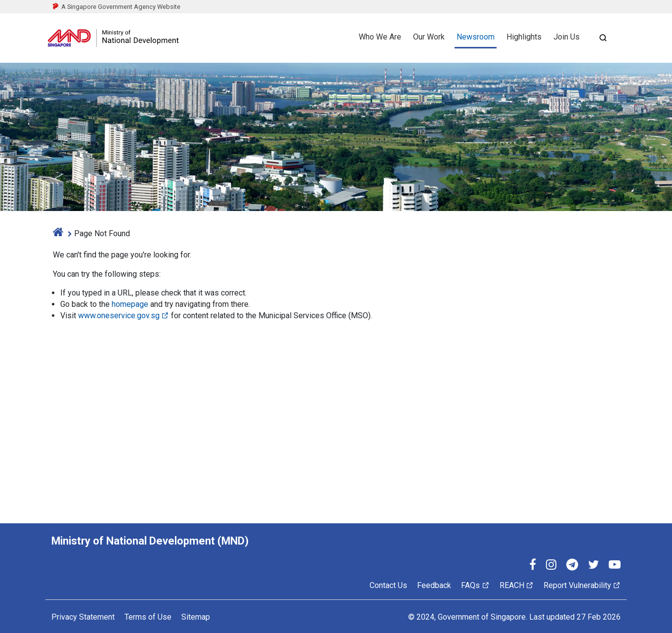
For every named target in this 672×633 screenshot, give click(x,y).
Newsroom (476, 37)
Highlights (524, 37)
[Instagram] (551, 566)
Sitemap (196, 617)
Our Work (429, 37)
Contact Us (388, 585)
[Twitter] (593, 566)
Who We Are (380, 37)
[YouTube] (615, 566)
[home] (58, 233)
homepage (130, 304)
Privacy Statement (83, 617)
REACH (517, 585)
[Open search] (603, 38)
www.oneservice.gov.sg (124, 316)
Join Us (567, 37)
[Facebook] (533, 566)
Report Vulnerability (582, 585)
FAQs (475, 585)
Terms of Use (148, 617)
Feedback (434, 585)
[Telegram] (572, 566)
